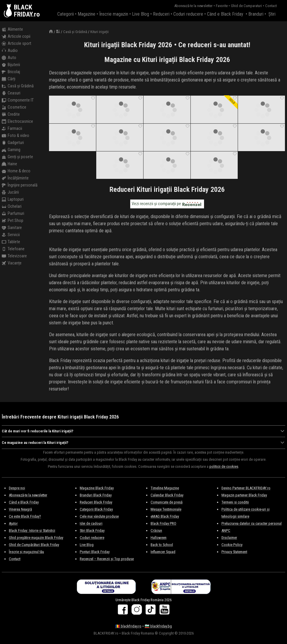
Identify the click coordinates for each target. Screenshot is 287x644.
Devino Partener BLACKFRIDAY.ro (246, 488)
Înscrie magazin (114, 14)
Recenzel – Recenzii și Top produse (107, 559)
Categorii (66, 14)
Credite (11, 115)
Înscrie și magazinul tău (26, 552)
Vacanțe (12, 263)
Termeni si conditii (235, 502)
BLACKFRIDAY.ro (27, 11)
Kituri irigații (100, 32)
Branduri (256, 14)
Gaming (11, 150)
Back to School (162, 545)
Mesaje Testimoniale (166, 509)
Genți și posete (17, 157)
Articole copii (16, 37)
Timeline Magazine (165, 488)
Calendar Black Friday (167, 495)
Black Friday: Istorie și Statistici (32, 531)
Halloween (159, 538)
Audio (10, 51)
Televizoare (14, 256)
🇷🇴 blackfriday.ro (128, 626)
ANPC (226, 531)
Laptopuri (13, 200)
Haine (9, 164)
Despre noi (17, 488)
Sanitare (12, 228)
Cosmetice (14, 107)
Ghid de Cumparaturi (246, 6)
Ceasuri (11, 93)
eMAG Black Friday (165, 516)
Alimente (12, 30)
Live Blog (141, 14)
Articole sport (17, 44)
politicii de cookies (224, 466)
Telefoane (13, 249)
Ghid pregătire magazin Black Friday (36, 538)
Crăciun (156, 531)
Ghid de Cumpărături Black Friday (34, 545)
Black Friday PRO (163, 523)
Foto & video (16, 136)
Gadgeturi (13, 143)
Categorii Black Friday (96, 509)
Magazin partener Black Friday (244, 495)
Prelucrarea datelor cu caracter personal (252, 523)
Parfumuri (13, 214)
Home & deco (16, 171)
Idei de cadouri (91, 523)
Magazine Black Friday (97, 488)
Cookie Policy (232, 545)
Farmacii (12, 129)
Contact (271, 6)
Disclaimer (229, 538)
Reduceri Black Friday (96, 502)
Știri (272, 14)
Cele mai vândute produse (99, 516)
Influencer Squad (163, 552)
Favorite (222, 6)
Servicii (11, 235)
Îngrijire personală (20, 185)
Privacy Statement (234, 552)
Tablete (11, 242)
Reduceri (161, 14)
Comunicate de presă (167, 502)
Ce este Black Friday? (25, 516)
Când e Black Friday (225, 14)
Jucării (10, 192)
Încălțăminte (15, 178)
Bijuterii (11, 65)
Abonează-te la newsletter (193, 6)
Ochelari (12, 207)
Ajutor (13, 523)
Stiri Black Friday (92, 531)
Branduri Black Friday (96, 495)
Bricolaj (11, 72)
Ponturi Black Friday (95, 552)
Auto (9, 58)
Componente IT (18, 100)
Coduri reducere (188, 14)
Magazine (87, 14)
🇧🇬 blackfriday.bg (158, 626)
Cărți (9, 79)
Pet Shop (13, 221)
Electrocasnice (17, 122)
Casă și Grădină (18, 86)
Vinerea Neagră (20, 509)
